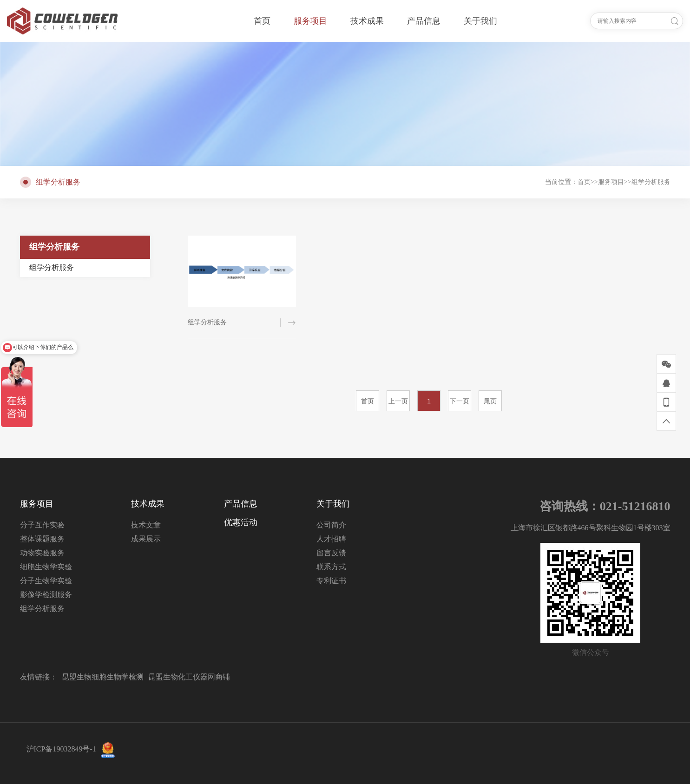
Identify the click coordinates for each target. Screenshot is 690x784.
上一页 (398, 401)
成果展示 (146, 539)
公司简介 (331, 525)
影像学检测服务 (46, 595)
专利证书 (331, 581)
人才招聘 (331, 539)
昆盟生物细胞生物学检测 (103, 677)
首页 (584, 182)
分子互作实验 (42, 525)
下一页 (460, 401)
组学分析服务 (651, 182)
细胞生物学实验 (46, 567)
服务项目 (611, 182)
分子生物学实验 (46, 581)
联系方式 (331, 567)
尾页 (490, 401)
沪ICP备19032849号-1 (61, 749)
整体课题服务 (42, 539)
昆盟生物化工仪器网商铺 (189, 677)
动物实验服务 (42, 553)
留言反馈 (331, 553)
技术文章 (146, 525)
